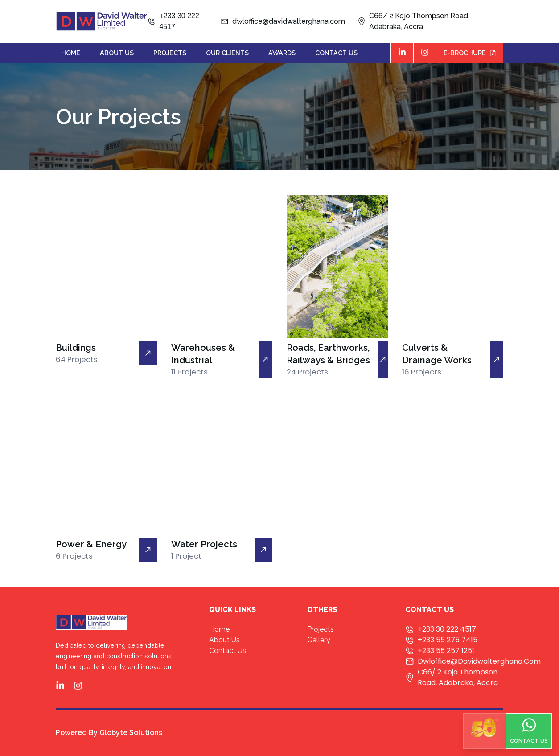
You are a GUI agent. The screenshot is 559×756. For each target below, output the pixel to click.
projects (170, 53)
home (71, 53)
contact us (336, 53)
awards (282, 53)
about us (117, 53)
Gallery (319, 640)
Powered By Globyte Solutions (109, 733)
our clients (227, 53)
